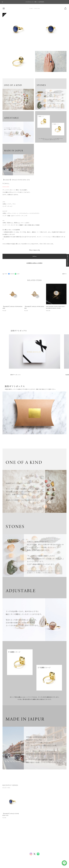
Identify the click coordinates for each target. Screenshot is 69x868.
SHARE (11, 274)
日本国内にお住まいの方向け (34, 263)
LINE (17, 274)
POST (5, 274)
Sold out (34, 256)
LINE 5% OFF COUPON (68, 260)
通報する (64, 274)
